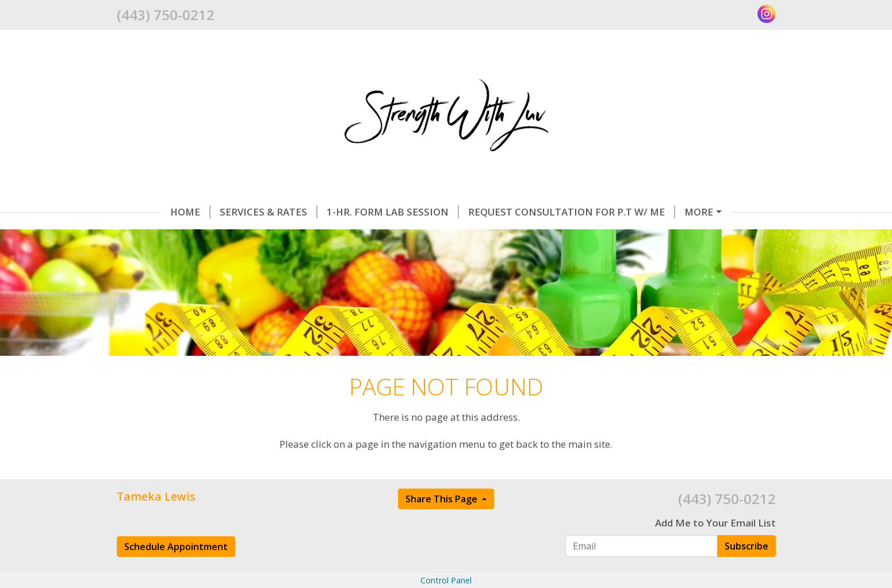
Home (190, 212)
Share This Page (443, 499)
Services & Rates (269, 212)
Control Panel (446, 580)
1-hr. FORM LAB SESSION (393, 212)
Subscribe (746, 546)
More (699, 212)
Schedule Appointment (176, 547)
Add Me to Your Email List (715, 523)
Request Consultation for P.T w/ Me (572, 212)
